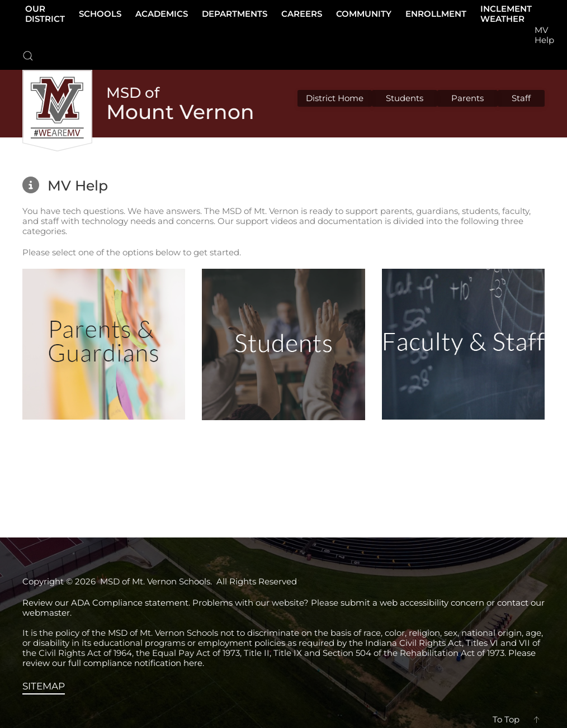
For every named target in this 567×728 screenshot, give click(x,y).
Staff (521, 98)
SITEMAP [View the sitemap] (44, 686)
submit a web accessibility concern (412, 603)
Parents (467, 98)
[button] (28, 56)
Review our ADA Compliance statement (105, 603)
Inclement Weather (506, 14)
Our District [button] (45, 14)
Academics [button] (162, 14)
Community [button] (364, 14)
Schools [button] (100, 14)
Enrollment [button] (436, 14)
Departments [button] (235, 14)
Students (405, 98)
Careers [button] (302, 14)
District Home (335, 98)
